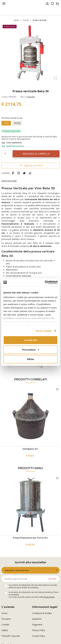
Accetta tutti (31, 340)
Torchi (26, 20)
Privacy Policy (49, 597)
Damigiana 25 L (30, 449)
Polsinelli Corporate (11, 636)
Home (16, 20)
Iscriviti (52, 579)
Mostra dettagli (44, 331)
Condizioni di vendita (42, 613)
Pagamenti (37, 625)
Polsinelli (31, 97)
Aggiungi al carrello (36, 154)
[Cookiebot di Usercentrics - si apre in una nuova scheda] (45, 282)
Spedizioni (37, 619)
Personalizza (31, 350)
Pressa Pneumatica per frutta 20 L (30, 538)
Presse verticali (40, 20)
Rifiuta (31, 359)
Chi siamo (6, 619)
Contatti (5, 625)
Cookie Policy (38, 636)
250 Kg (17, 123)
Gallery (5, 630)
